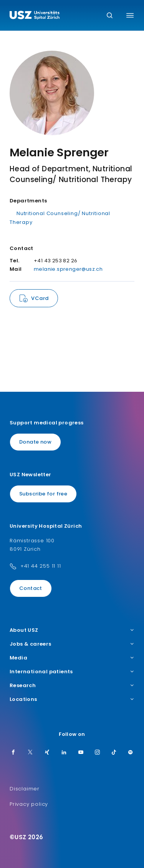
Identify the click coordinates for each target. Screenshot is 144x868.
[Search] (110, 16)
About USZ (72, 630)
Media (72, 658)
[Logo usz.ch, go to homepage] (35, 16)
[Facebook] (13, 753)
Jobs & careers (72, 644)
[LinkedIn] (64, 753)
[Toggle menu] (130, 15)
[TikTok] (114, 753)
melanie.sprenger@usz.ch (68, 269)
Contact (31, 588)
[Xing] (47, 753)
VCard (40, 298)
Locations (72, 699)
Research (72, 686)
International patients (72, 672)
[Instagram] (98, 753)
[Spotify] (131, 753)
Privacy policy (29, 804)
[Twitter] (30, 753)
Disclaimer (25, 789)
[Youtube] (81, 753)
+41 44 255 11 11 (41, 566)
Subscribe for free (43, 494)
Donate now (35, 442)
